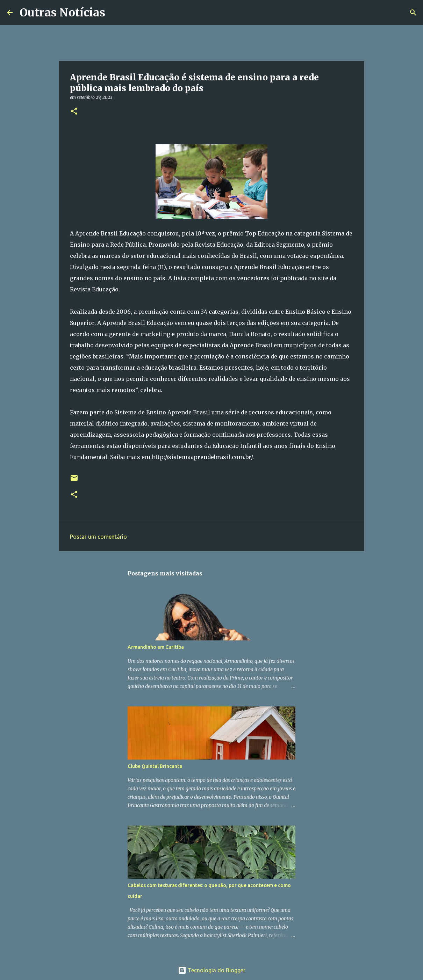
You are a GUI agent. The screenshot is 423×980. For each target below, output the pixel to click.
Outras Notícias (62, 13)
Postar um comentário (98, 537)
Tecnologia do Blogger (212, 970)
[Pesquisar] (115, 13)
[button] (74, 112)
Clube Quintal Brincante (155, 766)
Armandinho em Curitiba (156, 647)
